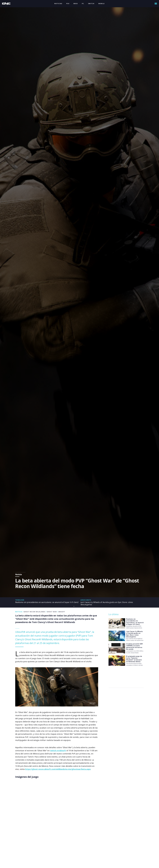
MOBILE (102, 4)
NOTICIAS (58, 4)
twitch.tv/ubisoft (58, 751)
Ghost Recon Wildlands (34, 612)
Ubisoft (62, 612)
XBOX (76, 4)
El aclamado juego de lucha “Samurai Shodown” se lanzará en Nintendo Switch (134, 659)
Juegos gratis (86, 600)
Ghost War (52, 612)
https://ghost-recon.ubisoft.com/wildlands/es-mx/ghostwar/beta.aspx (58, 769)
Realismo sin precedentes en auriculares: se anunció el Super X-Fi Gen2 (47, 602)
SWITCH (91, 4)
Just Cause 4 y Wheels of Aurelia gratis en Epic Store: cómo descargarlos (107, 603)
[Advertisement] (126, 676)
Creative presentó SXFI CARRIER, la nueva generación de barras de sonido (134, 647)
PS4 (68, 4)
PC (83, 4)
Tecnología (20, 600)
